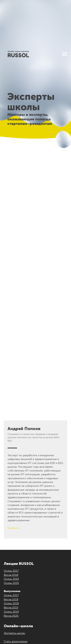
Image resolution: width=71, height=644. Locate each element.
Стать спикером (14, 508)
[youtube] (25, 579)
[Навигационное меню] (65, 54)
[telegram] (31, 579)
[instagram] (19, 579)
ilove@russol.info (41, 612)
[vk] (12, 579)
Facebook (13, 387)
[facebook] (6, 579)
